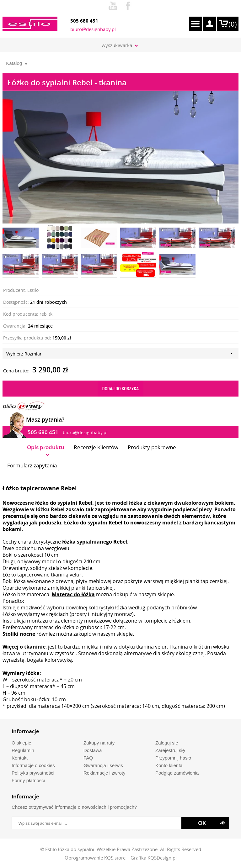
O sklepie (21, 743)
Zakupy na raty (99, 743)
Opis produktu (46, 447)
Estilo (33, 290)
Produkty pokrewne (152, 447)
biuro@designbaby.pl (93, 29)
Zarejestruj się (170, 750)
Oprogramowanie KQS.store (95, 858)
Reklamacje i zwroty (104, 773)
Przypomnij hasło (173, 758)
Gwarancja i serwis (103, 765)
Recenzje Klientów (96, 447)
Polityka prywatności (33, 773)
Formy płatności (28, 780)
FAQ (88, 758)
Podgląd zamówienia (177, 773)
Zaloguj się (167, 743)
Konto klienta (169, 765)
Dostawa (93, 750)
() (233, 24)
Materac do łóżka (73, 594)
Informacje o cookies (33, 765)
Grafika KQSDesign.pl (154, 858)
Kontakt (20, 758)
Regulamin (23, 750)
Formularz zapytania (32, 465)
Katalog (14, 63)
